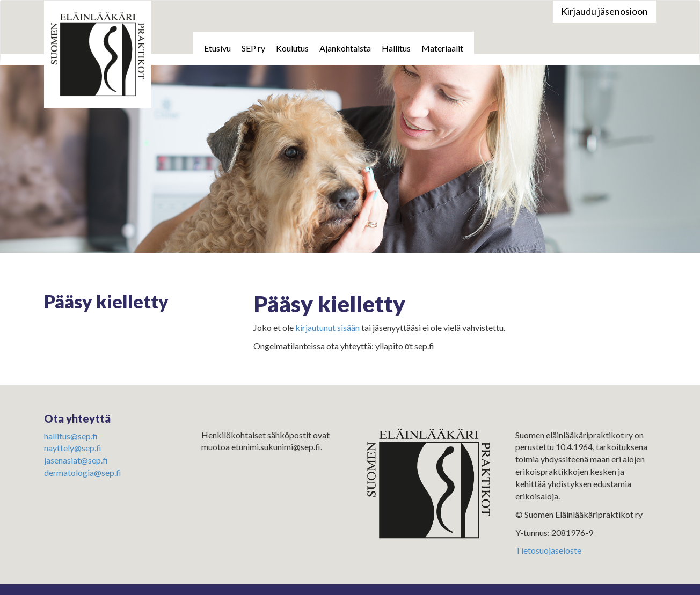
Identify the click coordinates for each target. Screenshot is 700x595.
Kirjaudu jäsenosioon (604, 11)
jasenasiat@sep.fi (76, 460)
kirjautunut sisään (327, 328)
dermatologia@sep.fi (83, 472)
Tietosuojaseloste (548, 550)
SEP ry (253, 48)
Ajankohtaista (345, 48)
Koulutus (292, 48)
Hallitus (396, 48)
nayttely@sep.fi (73, 448)
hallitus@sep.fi (71, 436)
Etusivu (217, 48)
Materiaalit (442, 48)
